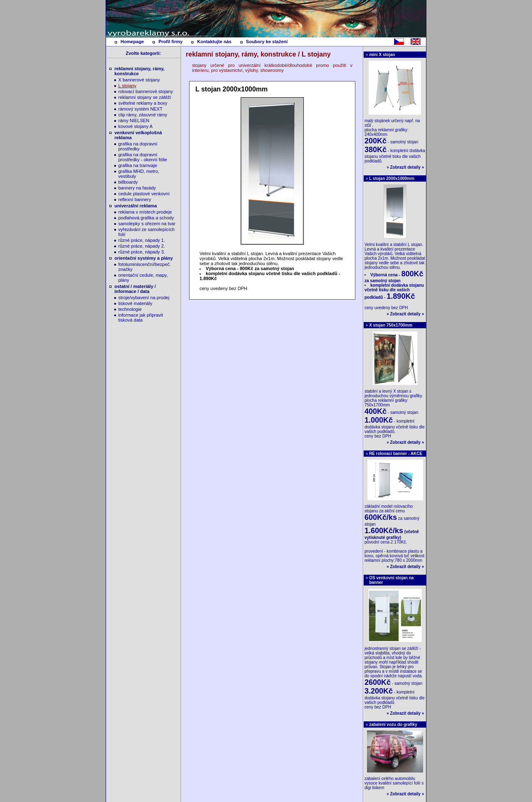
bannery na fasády (137, 188)
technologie (130, 309)
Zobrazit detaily (405, 167)
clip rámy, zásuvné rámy (143, 115)
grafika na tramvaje (138, 165)
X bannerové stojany (139, 80)
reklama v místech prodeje (145, 212)
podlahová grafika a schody (146, 218)
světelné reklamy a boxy (143, 103)
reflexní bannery (135, 199)
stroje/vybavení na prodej (144, 298)
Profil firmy (170, 42)
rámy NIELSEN (134, 121)
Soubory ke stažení (267, 42)
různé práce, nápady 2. (142, 246)
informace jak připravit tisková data (141, 317)
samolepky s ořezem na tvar (147, 224)
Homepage (132, 42)
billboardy (128, 182)
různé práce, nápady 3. (142, 252)
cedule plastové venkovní (144, 194)
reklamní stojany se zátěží (145, 97)
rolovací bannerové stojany (146, 91)
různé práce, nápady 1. (142, 240)
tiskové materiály (135, 303)
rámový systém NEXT (140, 109)
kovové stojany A (136, 126)
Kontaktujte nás (214, 42)
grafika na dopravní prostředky (138, 146)
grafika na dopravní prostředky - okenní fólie (143, 157)
